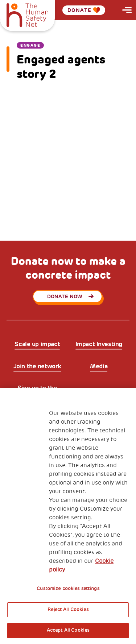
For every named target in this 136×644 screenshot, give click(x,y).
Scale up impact (37, 344)
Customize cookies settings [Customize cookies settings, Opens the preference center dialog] (68, 589)
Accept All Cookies (68, 630)
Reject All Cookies (68, 610)
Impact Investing (99, 344)
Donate (84, 10)
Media (99, 366)
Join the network (37, 366)
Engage (30, 45)
